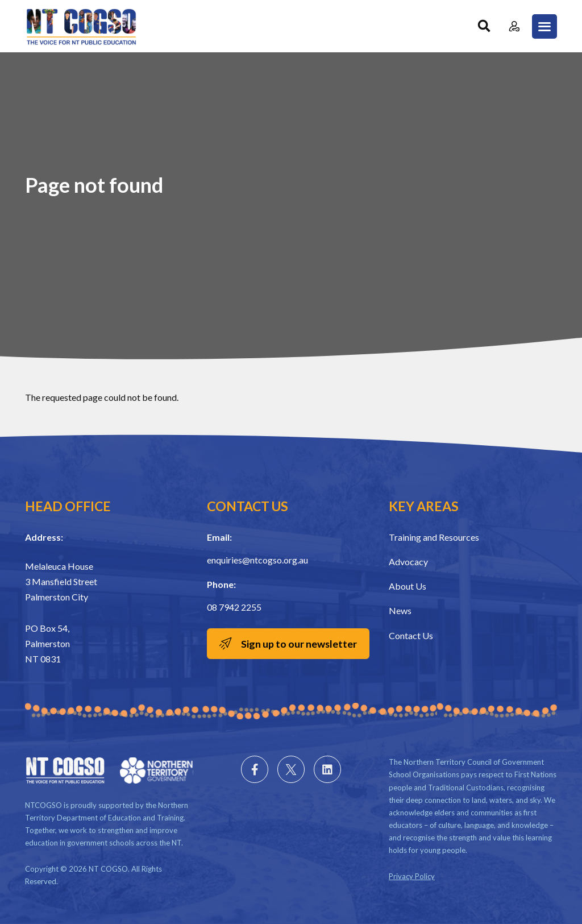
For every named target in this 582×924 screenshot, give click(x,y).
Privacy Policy (412, 876)
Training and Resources (434, 537)
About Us (408, 586)
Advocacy (408, 562)
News (400, 610)
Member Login (514, 26)
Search (484, 26)
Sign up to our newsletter (299, 644)
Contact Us (411, 635)
